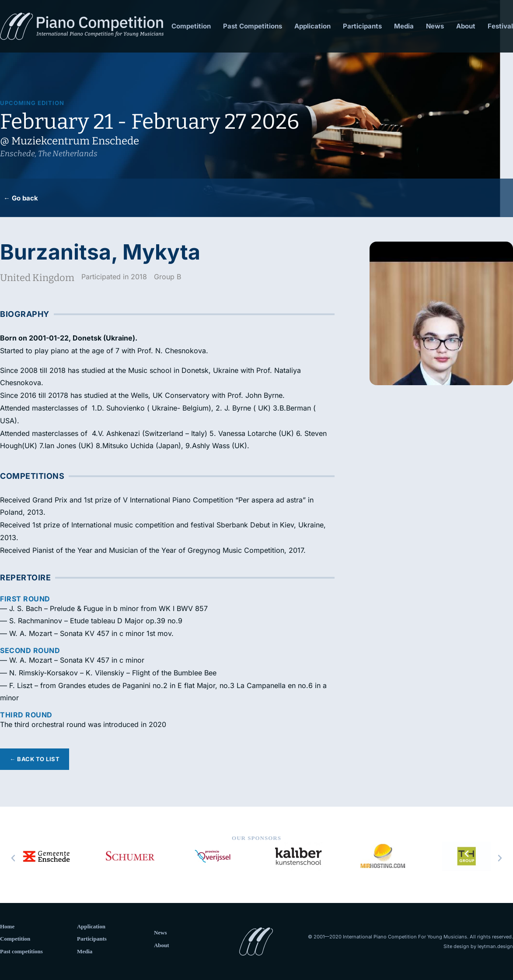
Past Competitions (253, 26)
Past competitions (21, 951)
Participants (362, 26)
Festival (500, 26)
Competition (191, 26)
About (466, 26)
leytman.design (495, 946)
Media (404, 26)
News (435, 26)
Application (312, 26)
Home (7, 926)
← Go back (21, 198)
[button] (13, 858)
